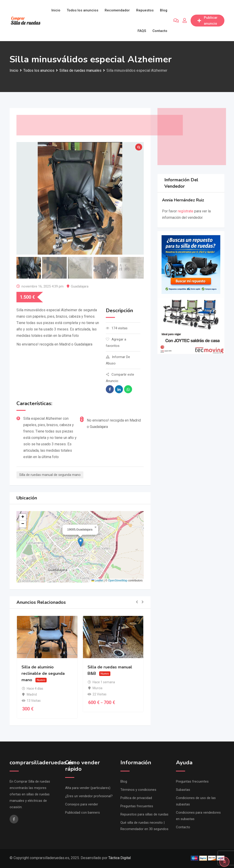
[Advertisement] (100, 125)
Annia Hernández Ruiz (183, 200)
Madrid (32, 694)
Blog (164, 10)
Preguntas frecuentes (137, 806)
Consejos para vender (82, 804)
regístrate (186, 211)
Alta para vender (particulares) (88, 788)
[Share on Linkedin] (119, 389)
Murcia (97, 688)
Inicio (56, 10)
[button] (81, 542)
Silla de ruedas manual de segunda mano (50, 475)
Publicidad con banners (82, 813)
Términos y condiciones (138, 790)
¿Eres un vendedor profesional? (89, 796)
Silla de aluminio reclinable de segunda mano (43, 673)
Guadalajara (80, 286)
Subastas (183, 790)
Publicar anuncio (207, 21)
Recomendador (117, 10)
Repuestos (145, 10)
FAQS (142, 31)
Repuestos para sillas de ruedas (144, 814)
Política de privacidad (136, 798)
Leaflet (97, 580)
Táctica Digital (120, 858)
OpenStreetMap (118, 580)
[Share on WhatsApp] (128, 389)
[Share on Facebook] (110, 389)
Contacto (160, 31)
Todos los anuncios (82, 10)
